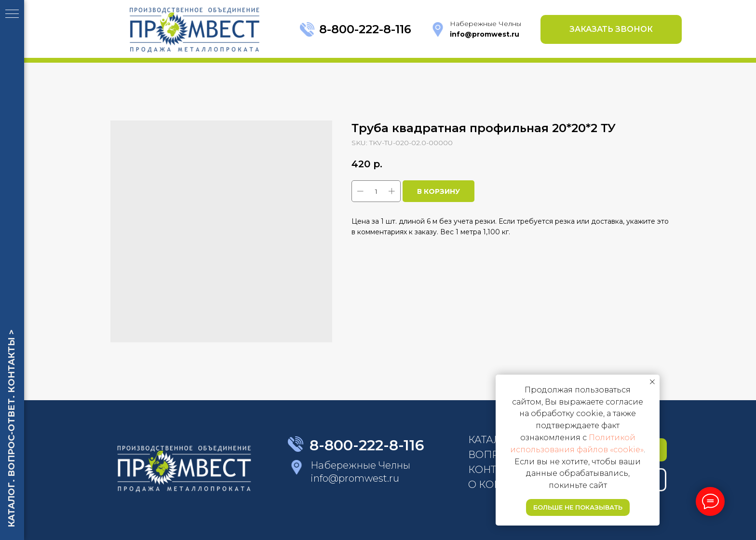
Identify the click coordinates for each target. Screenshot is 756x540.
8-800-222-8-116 (365, 29)
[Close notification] (652, 382)
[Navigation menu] (12, 14)
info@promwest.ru (355, 478)
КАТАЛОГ (491, 440)
